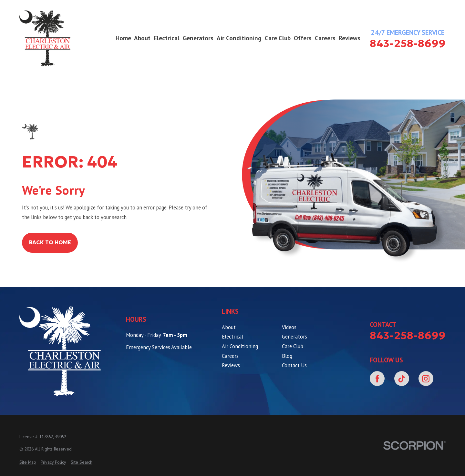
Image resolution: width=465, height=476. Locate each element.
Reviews (231, 365)
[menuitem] (28, 462)
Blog (287, 356)
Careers (230, 356)
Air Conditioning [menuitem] (239, 38)
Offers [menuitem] (303, 38)
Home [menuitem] (123, 38)
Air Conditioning (240, 346)
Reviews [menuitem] (350, 38)
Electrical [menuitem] (167, 38)
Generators (294, 337)
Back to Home (50, 243)
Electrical (232, 337)
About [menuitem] (142, 38)
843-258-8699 (408, 44)
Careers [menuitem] (325, 38)
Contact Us (294, 365)
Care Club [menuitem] (278, 38)
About (229, 327)
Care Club (293, 346)
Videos (289, 327)
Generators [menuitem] (198, 38)
